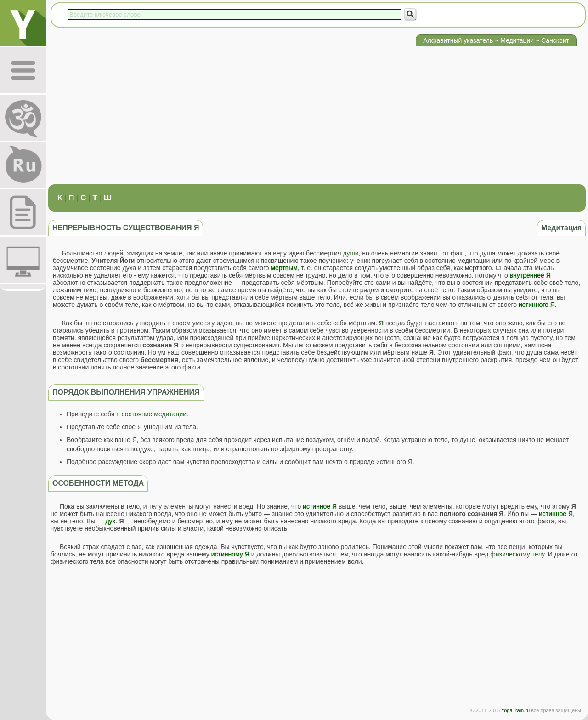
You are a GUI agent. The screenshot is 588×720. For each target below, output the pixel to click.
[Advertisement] (317, 115)
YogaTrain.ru (515, 710)
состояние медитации (154, 414)
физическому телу (517, 554)
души (351, 253)
